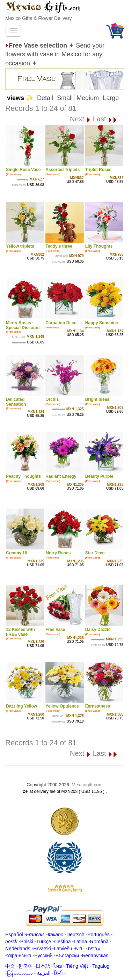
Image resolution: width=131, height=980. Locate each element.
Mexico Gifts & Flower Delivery (39, 18)
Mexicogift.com (87, 785)
